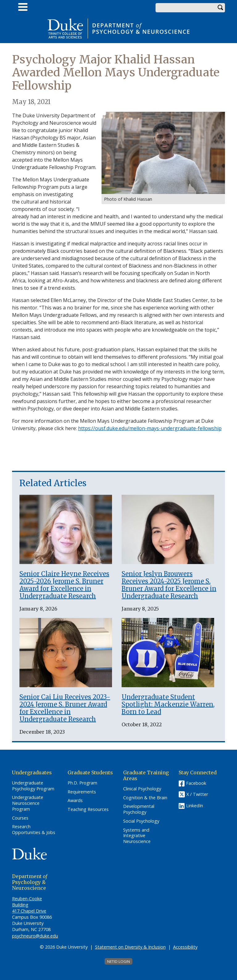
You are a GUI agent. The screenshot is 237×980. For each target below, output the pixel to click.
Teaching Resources (88, 809)
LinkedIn (195, 806)
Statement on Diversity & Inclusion (130, 947)
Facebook (196, 783)
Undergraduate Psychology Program (33, 786)
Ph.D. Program (82, 783)
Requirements (82, 792)
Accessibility (185, 947)
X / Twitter (197, 794)
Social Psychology (141, 821)
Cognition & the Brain (145, 798)
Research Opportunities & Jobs (34, 830)
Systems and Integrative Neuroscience (137, 836)
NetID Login (118, 961)
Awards (75, 801)
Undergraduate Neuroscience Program (28, 803)
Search (220, 8)
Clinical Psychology (142, 789)
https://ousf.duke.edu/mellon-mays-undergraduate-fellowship (150, 428)
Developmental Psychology (139, 809)
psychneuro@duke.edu (35, 936)
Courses (20, 818)
